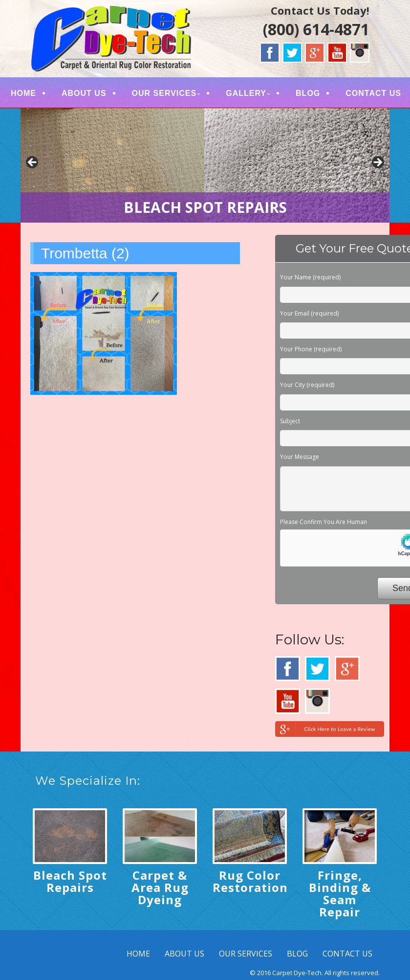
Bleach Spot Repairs (70, 881)
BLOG (308, 93)
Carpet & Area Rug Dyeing (160, 887)
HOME (23, 93)
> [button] (377, 163)
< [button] (33, 163)
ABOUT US (84, 93)
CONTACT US (373, 93)
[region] (205, 165)
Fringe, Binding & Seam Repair (340, 893)
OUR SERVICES (164, 93)
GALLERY (246, 93)
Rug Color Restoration (250, 881)
